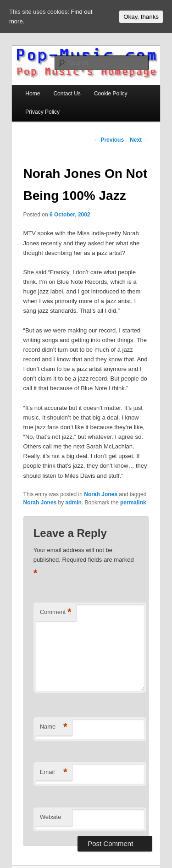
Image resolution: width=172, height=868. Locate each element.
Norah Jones (101, 494)
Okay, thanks (141, 17)
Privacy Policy (42, 112)
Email (54, 772)
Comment (56, 612)
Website (51, 817)
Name (54, 727)
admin (74, 503)
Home (33, 94)
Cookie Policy (111, 94)
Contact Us (67, 94)
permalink (133, 503)
